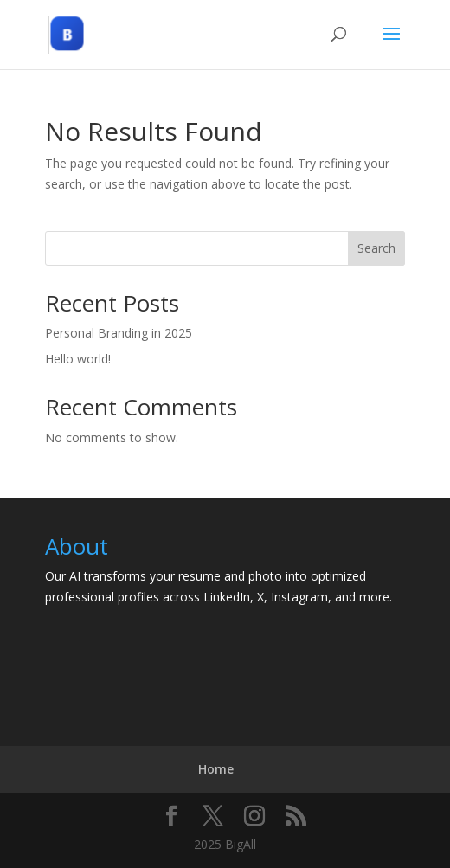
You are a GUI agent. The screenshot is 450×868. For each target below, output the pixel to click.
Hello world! (78, 359)
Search (376, 248)
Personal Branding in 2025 (119, 333)
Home (216, 769)
